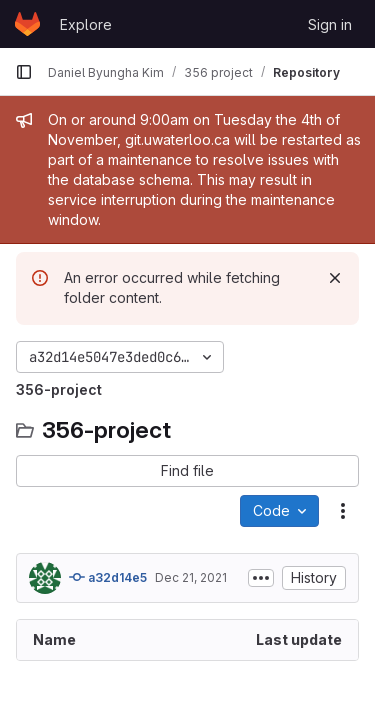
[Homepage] (27, 24)
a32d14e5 (108, 577)
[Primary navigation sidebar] (24, 72)
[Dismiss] (335, 278)
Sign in (330, 24)
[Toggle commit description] (261, 578)
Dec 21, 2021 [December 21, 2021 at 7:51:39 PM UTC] (191, 577)
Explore (86, 24)
